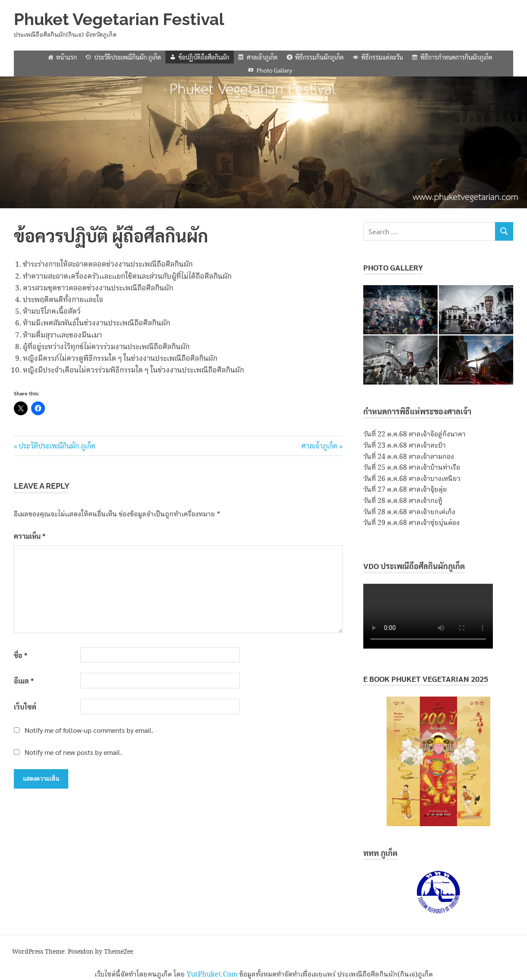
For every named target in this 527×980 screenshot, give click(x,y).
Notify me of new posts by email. (73, 752)
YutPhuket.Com (212, 975)
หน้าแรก (67, 57)
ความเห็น (30, 536)
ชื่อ (21, 655)
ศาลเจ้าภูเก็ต (262, 57)
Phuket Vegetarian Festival (119, 19)
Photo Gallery (274, 70)
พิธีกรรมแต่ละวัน (382, 57)
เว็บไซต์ (25, 707)
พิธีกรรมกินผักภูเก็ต (319, 57)
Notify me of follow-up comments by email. (89, 730)
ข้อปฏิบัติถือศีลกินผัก (204, 57)
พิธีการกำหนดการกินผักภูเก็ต (456, 57)
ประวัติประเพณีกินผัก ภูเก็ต (128, 57)
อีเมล (24, 681)
